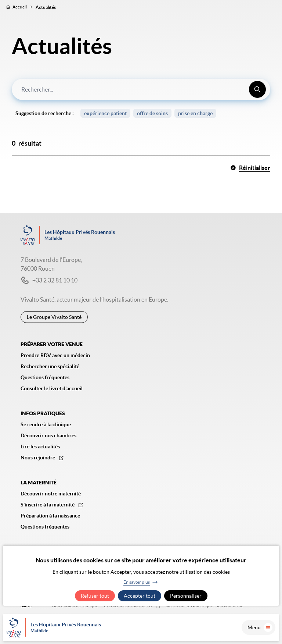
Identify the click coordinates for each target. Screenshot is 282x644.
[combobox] (141, 89)
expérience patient (105, 113)
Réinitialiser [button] (250, 168)
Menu (260, 627)
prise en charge (195, 113)
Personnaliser (186, 596)
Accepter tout (140, 596)
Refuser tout (95, 596)
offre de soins (152, 113)
